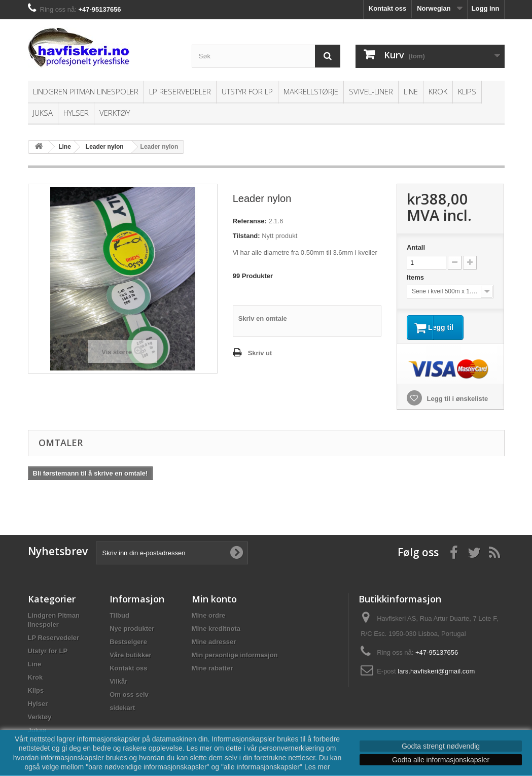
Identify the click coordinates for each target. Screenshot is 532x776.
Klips (467, 91)
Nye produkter (132, 630)
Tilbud (119, 616)
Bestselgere (128, 643)
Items (416, 277)
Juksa (43, 113)
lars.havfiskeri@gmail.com (436, 672)
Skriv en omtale (263, 318)
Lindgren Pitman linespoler (86, 91)
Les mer (317, 767)
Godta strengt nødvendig (441, 746)
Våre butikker (130, 656)
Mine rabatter (212, 669)
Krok (438, 91)
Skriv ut (260, 353)
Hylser (76, 113)
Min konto (214, 600)
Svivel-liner (371, 91)
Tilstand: (246, 236)
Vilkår (118, 682)
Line (411, 91)
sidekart (122, 709)
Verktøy (115, 113)
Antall (416, 247)
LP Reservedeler (180, 91)
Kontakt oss (387, 8)
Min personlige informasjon (235, 656)
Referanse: (250, 221)
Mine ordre (208, 616)
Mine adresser (214, 643)
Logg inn (486, 8)
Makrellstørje (311, 91)
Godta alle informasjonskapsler (441, 760)
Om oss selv (129, 696)
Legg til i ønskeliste (456, 400)
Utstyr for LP (247, 91)
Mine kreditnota (216, 630)
